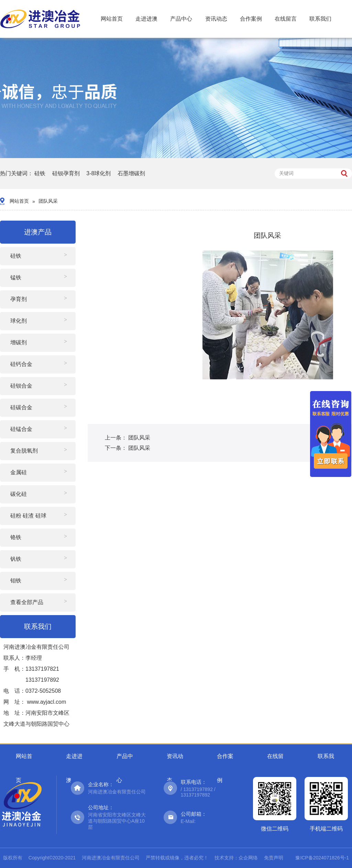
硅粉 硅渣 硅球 (28, 516)
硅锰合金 (21, 429)
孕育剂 (19, 299)
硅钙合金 (21, 364)
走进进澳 (146, 19)
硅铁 (40, 173)
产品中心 (181, 19)
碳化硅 (19, 494)
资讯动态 (216, 19)
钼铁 (16, 581)
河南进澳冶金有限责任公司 (111, 858)
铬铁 (16, 537)
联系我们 (320, 19)
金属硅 (19, 472)
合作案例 (251, 19)
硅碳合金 (21, 407)
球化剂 (19, 321)
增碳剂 (19, 342)
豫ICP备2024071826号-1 (322, 858)
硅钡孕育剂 (66, 173)
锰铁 (16, 277)
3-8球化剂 (98, 173)
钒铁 (16, 559)
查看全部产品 (27, 602)
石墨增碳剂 (131, 173)
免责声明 (274, 858)
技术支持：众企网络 (236, 858)
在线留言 (286, 19)
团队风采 (48, 201)
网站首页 (112, 19)
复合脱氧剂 (24, 451)
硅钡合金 (21, 386)
